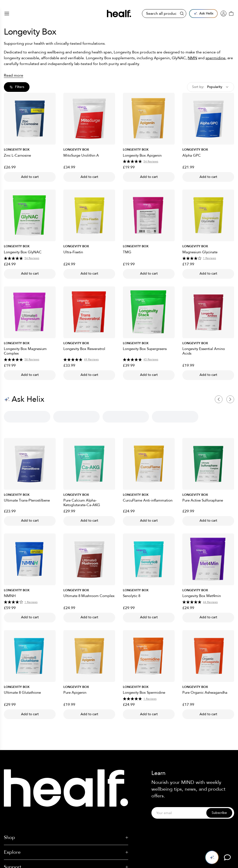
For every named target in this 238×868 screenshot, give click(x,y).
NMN (192, 58)
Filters (17, 87)
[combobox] (211, 87)
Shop (66, 837)
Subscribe (219, 813)
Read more (14, 75)
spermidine (216, 58)
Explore (66, 852)
